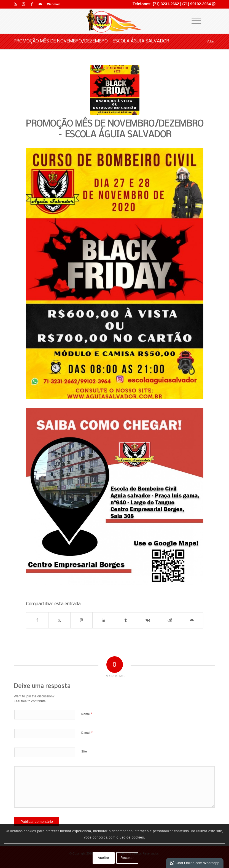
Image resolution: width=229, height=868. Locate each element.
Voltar (211, 41)
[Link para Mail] (40, 4)
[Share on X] (59, 620)
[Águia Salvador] (115, 21)
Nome (87, 714)
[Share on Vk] (148, 620)
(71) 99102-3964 (199, 4)
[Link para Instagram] (24, 4)
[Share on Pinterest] (81, 620)
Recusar (127, 858)
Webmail (53, 4)
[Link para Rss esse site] (15, 4)
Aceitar (104, 858)
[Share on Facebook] (37, 620)
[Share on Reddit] (170, 620)
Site (84, 751)
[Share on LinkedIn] (103, 620)
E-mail (87, 733)
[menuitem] (52, 4)
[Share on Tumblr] (126, 620)
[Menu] (194, 21)
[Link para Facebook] (32, 4)
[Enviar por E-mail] (192, 620)
